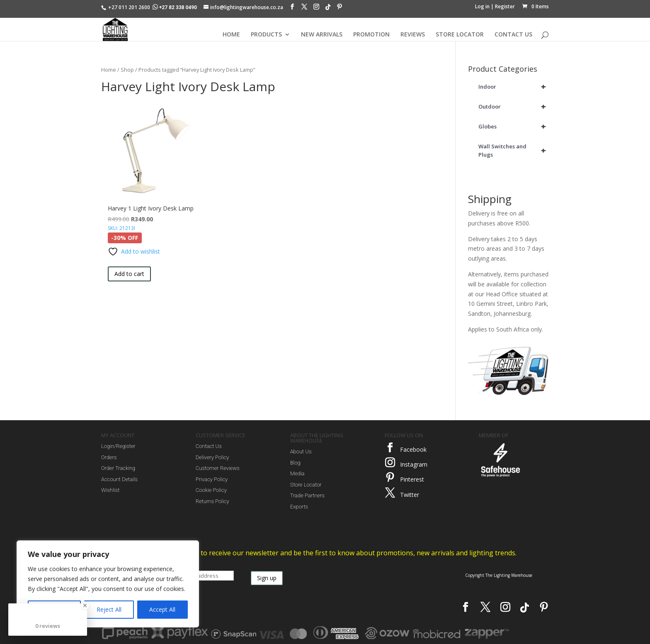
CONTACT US (513, 35)
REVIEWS (413, 35)
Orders (109, 457)
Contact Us (209, 446)
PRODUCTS (266, 35)
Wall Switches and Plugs (514, 150)
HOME (231, 35)
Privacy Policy (212, 479)
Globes (514, 126)
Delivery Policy (212, 457)
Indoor (514, 87)
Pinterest (412, 479)
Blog (295, 463)
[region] (108, 584)
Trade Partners (307, 495)
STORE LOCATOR (460, 35)
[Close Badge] (85, 605)
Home (109, 70)
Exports (299, 507)
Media (297, 473)
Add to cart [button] (129, 274)
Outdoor (514, 107)
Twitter (410, 495)
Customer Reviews (218, 468)
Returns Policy (212, 501)
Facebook (413, 449)
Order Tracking (118, 468)
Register (505, 6)
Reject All (109, 609)
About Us (301, 452)
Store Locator (306, 485)
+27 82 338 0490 (175, 7)
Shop (127, 70)
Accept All (162, 609)
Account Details (119, 479)
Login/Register (118, 446)
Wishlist (110, 490)
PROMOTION (371, 35)
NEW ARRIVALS (322, 35)
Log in (482, 6)
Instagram (414, 464)
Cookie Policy (211, 490)
